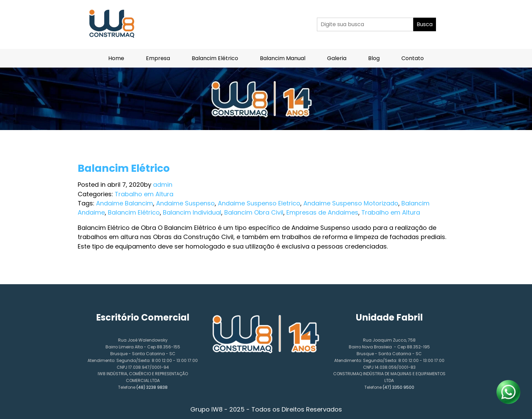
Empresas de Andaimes (322, 212)
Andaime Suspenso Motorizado (351, 203)
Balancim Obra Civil (254, 212)
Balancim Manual (283, 58)
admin (163, 185)
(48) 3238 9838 (152, 387)
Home (116, 58)
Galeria (337, 58)
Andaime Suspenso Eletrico (259, 203)
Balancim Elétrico (215, 58)
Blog (374, 58)
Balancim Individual (192, 212)
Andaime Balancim (125, 203)
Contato (413, 58)
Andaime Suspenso (185, 203)
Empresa (158, 58)
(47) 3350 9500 (398, 387)
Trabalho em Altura (144, 194)
